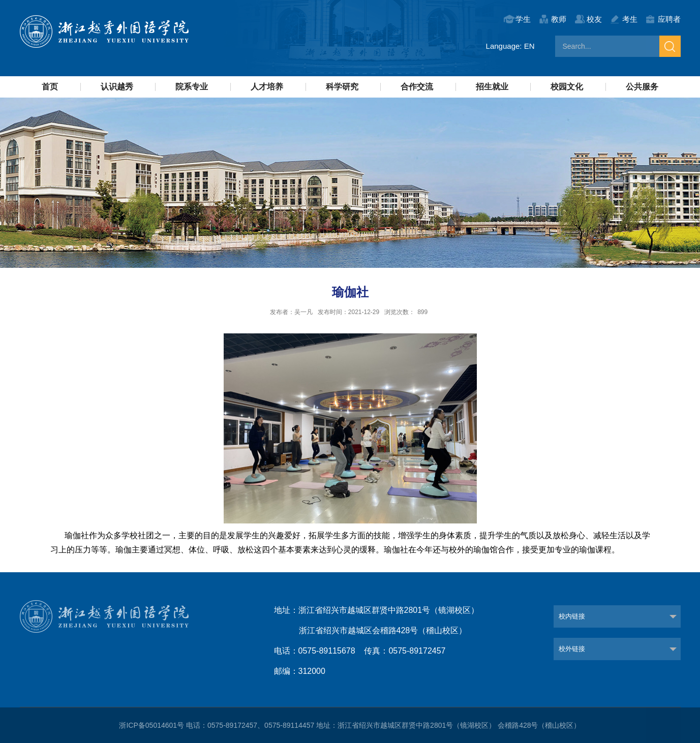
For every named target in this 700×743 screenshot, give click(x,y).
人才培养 (267, 87)
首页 (50, 87)
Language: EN (510, 46)
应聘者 (669, 19)
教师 (559, 19)
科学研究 (342, 87)
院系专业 (192, 87)
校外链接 (572, 649)
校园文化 (567, 87)
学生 (523, 19)
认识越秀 (117, 87)
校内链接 (572, 616)
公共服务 (642, 87)
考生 (630, 19)
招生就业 (492, 87)
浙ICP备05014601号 (151, 725)
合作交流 (417, 87)
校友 (594, 19)
